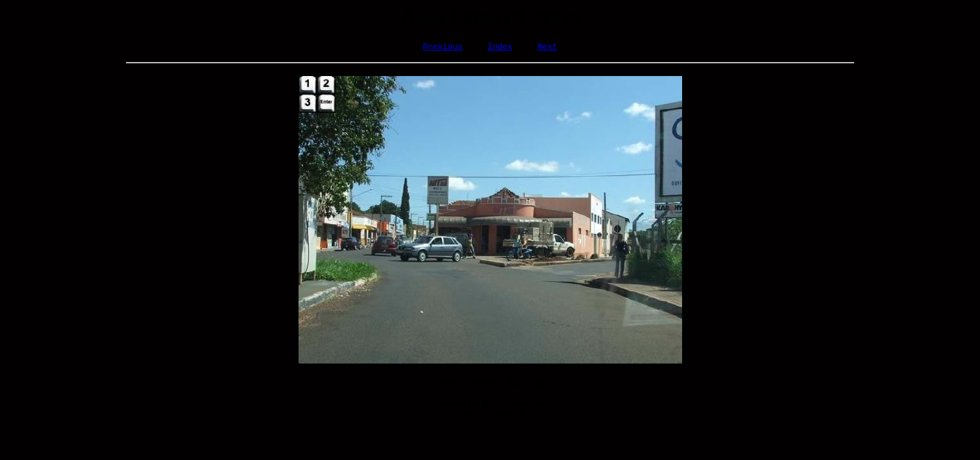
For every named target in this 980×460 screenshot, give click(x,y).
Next (548, 48)
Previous (442, 48)
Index (500, 48)
